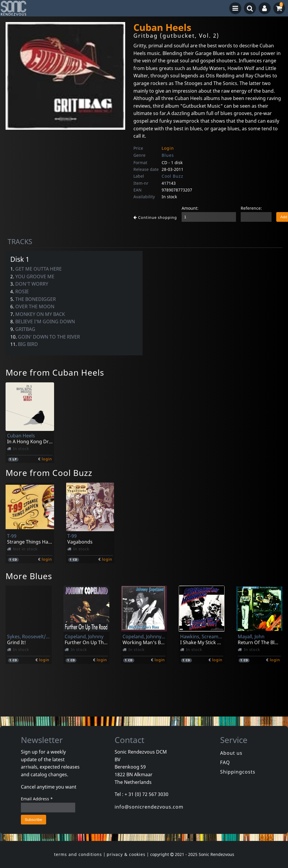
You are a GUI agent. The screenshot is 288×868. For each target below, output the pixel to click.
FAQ (225, 762)
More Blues (29, 576)
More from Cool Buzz (49, 473)
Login (168, 148)
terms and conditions (78, 854)
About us (231, 753)
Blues (168, 155)
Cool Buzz (173, 176)
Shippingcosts (238, 772)
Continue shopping (155, 217)
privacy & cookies (126, 854)
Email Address (37, 799)
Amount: (190, 208)
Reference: (251, 208)
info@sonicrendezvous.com (149, 807)
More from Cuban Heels (55, 372)
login (47, 459)
